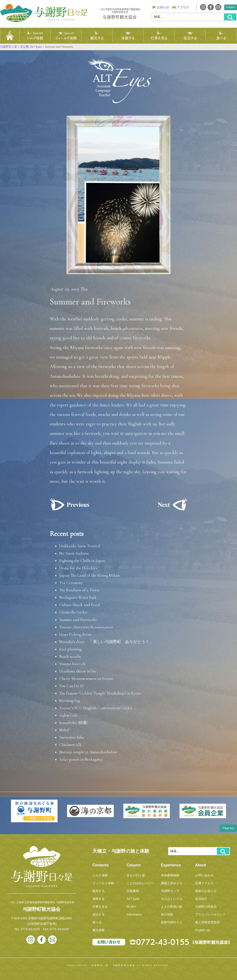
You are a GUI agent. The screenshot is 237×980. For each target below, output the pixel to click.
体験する (128, 38)
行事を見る (159, 38)
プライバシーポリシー (210, 914)
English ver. (203, 930)
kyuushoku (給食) (74, 723)
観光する (97, 38)
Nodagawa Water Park (78, 597)
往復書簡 (133, 891)
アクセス (183, 7)
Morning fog (70, 701)
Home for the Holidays (78, 568)
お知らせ (163, 7)
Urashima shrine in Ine (78, 671)
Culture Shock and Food (80, 605)
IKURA (131, 907)
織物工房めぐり (172, 883)
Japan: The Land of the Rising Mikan (89, 575)
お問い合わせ (204, 875)
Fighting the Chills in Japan (82, 561)
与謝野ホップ (170, 891)
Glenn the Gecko (73, 612)
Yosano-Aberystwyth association (86, 627)
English (231, 7)
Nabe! (64, 730)
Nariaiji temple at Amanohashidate (88, 752)
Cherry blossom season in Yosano (86, 679)
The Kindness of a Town (79, 590)
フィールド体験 (66, 38)
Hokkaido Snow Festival (80, 546)
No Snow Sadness (74, 553)
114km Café (68, 715)
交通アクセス (204, 883)
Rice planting (70, 649)
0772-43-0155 (30, 929)
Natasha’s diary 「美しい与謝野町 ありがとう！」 (106, 642)
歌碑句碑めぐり (172, 922)
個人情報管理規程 (207, 922)
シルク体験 (35, 38)
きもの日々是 (136, 875)
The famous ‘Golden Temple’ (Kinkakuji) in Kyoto (100, 693)
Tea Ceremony (71, 583)
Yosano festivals (72, 664)
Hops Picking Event (75, 634)
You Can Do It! (71, 686)
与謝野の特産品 (206, 907)
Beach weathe (70, 656)
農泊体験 (99, 930)
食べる (221, 38)
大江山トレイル (172, 899)
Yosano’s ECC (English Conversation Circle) (96, 708)
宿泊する (190, 38)
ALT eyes (133, 899)
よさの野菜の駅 (172, 907)
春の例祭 (167, 914)
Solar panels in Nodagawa (81, 759)
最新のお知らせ (206, 891)
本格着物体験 (170, 875)
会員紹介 (201, 899)
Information (134, 914)
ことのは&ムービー (140, 883)
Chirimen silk (70, 745)
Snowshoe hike (72, 737)
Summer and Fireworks (78, 620)
